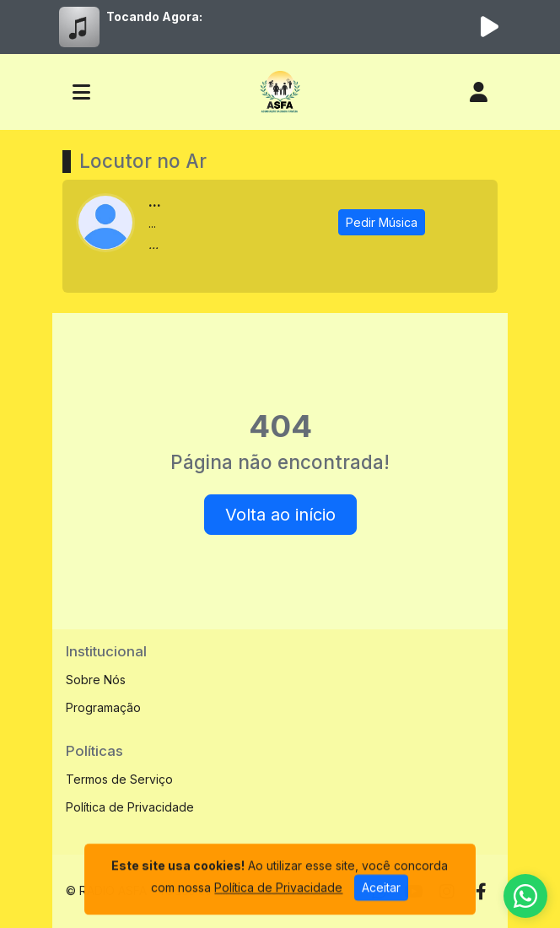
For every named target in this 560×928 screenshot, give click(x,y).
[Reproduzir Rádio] (489, 27)
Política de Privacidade (130, 807)
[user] (479, 92)
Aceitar (381, 910)
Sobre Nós (96, 680)
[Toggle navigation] (81, 92)
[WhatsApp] (525, 896)
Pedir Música (382, 222)
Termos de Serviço (119, 779)
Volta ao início (280, 515)
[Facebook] (481, 892)
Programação (103, 707)
